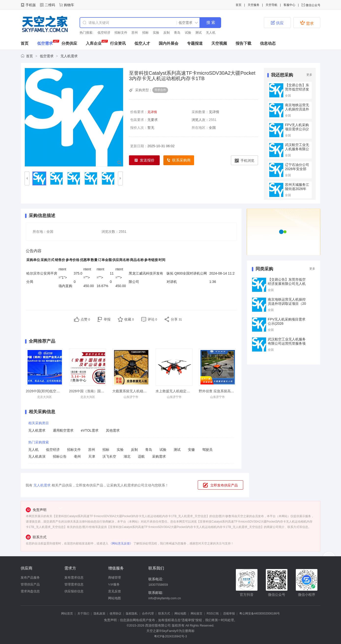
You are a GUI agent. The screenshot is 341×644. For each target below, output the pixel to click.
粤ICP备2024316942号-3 (170, 636)
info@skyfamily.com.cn (165, 598)
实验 (156, 33)
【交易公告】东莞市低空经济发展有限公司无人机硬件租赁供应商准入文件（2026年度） (287, 286)
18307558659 (158, 585)
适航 (141, 456)
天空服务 (254, 5)
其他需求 (113, 430)
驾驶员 (207, 450)
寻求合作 (160, 90)
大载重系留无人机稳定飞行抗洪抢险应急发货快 (148, 391)
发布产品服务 (30, 578)
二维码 (50, 5)
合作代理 (148, 614)
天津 (92, 456)
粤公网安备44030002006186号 (260, 614)
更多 (309, 75)
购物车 (69, 5)
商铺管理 (114, 578)
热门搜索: (86, 33)
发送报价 (144, 160)
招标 (145, 33)
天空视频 (219, 43)
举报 (107, 319)
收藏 (129, 319)
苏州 (135, 33)
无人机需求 (69, 56)
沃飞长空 (109, 456)
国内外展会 (169, 43)
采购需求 (159, 456)
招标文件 (121, 33)
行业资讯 (118, 43)
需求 (307, 23)
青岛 (177, 33)
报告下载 (243, 43)
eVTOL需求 (90, 430)
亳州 (77, 456)
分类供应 (69, 43)
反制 (167, 33)
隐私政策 (99, 614)
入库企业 (94, 43)
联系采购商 (179, 160)
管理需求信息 (74, 584)
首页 (239, 5)
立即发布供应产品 (224, 485)
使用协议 (115, 614)
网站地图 (114, 598)
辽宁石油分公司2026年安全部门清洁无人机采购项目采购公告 (297, 171)
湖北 (127, 456)
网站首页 (67, 614)
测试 (199, 33)
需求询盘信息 (30, 591)
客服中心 (289, 5)
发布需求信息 (74, 578)
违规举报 (229, 614)
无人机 (211, 33)
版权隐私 (132, 614)
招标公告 (60, 456)
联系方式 (164, 614)
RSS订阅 (213, 614)
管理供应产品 (30, 584)
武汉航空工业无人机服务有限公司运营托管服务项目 (297, 151)
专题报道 (195, 43)
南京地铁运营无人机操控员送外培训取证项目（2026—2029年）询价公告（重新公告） (287, 306)
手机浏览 (245, 161)
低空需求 (45, 43)
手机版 (31, 5)
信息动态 (268, 43)
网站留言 (197, 614)
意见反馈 (114, 591)
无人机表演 (37, 456)
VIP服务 (114, 584)
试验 (188, 33)
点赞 (85, 319)
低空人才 (142, 43)
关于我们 (83, 614)
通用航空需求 (63, 430)
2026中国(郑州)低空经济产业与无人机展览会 (60, 391)
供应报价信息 (74, 591)
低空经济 (104, 33)
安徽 (191, 450)
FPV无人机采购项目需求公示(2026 (297, 129)
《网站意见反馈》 (121, 543)
